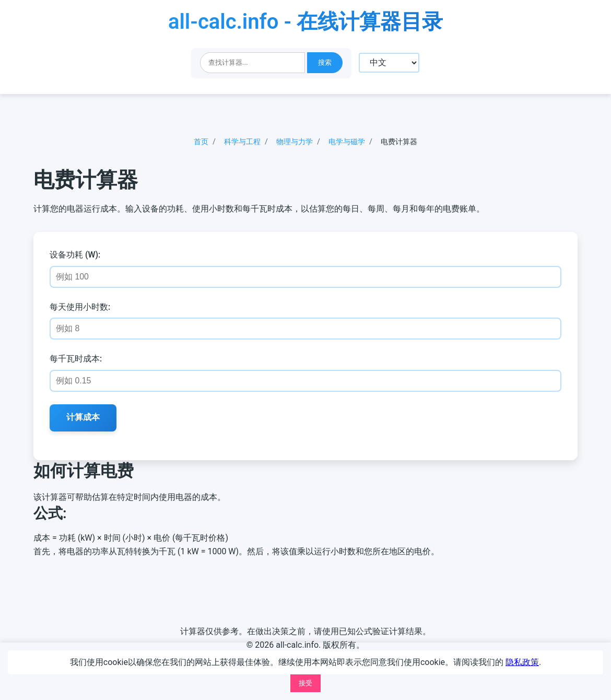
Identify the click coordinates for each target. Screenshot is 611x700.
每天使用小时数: (80, 307)
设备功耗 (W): (75, 256)
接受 (305, 683)
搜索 (324, 62)
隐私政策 (522, 662)
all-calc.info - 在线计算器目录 (305, 22)
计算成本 (84, 418)
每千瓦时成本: (76, 360)
